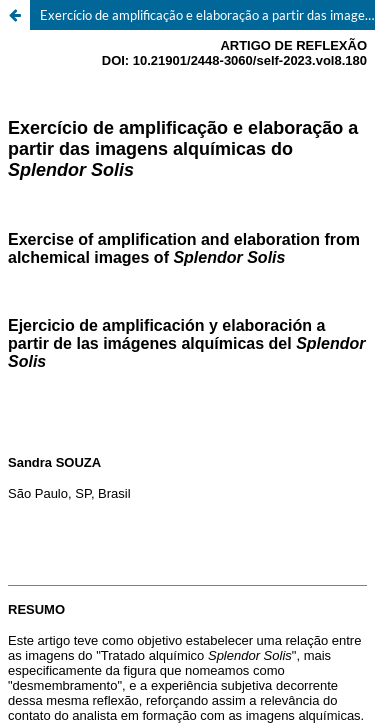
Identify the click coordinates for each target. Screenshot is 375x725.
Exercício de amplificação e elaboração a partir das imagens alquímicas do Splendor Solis (207, 15)
